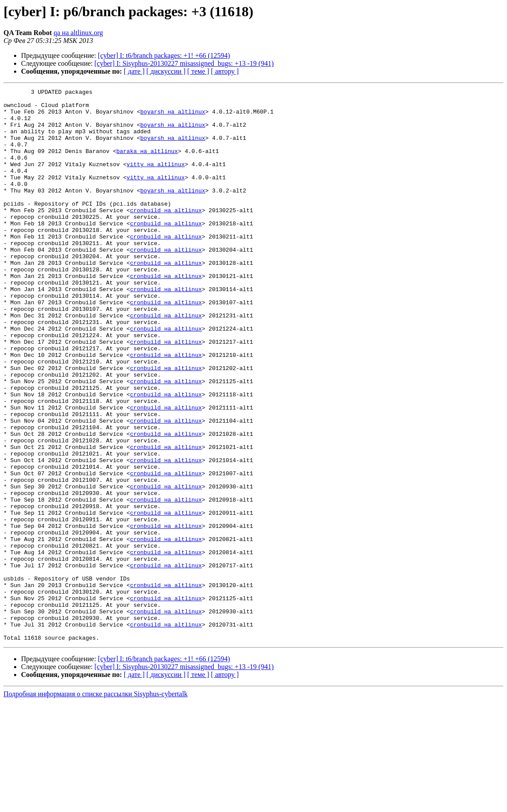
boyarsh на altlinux (173, 117)
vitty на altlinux (156, 180)
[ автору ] (225, 71)
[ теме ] (198, 71)
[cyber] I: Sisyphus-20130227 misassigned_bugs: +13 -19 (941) (184, 63)
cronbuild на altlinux (166, 235)
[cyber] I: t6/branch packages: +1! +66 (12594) (164, 55)
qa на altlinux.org (78, 33)
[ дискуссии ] (166, 71)
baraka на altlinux (147, 164)
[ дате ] (134, 71)
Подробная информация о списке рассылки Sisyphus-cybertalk (96, 804)
